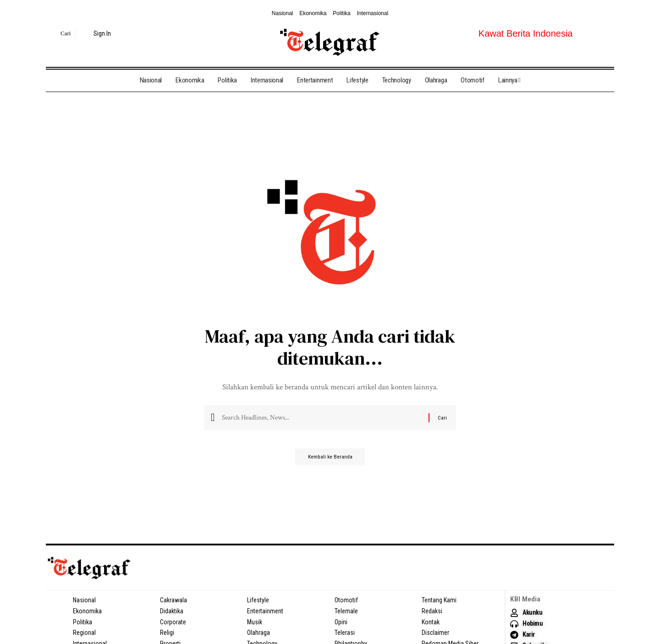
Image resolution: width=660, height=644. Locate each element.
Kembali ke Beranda (330, 460)
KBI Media (525, 599)
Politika (342, 13)
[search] (59, 33)
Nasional (283, 13)
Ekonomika (313, 13)
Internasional (372, 13)
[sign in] (97, 33)
